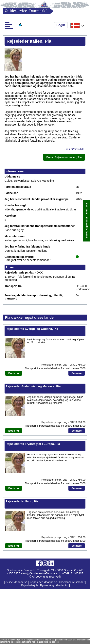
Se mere (77, 373)
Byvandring (47, 585)
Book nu (14, 373)
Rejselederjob (29, 585)
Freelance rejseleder (72, 582)
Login (61, 25)
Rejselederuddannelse (44, 582)
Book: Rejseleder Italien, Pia (87, 221)
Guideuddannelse (17, 582)
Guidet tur (62, 585)
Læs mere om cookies (49, 642)
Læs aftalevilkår (74, 149)
